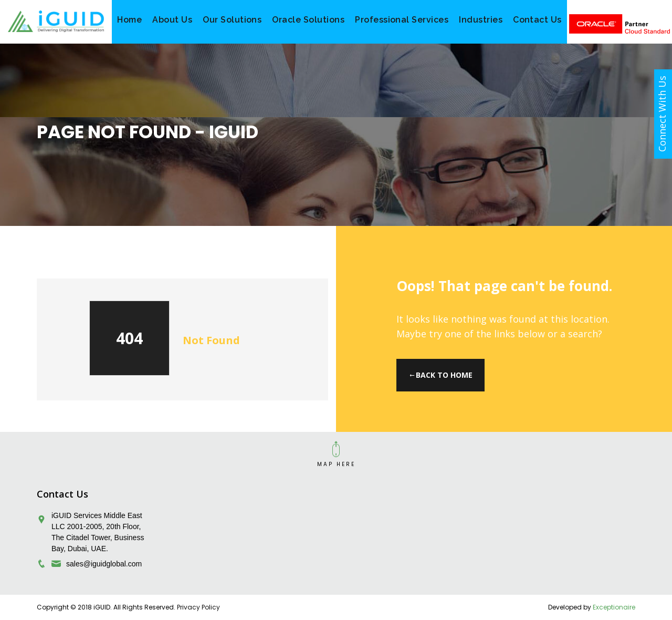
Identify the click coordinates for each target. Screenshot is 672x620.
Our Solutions (232, 20)
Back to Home (440, 375)
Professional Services (402, 20)
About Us (172, 20)
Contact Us (537, 20)
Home (129, 20)
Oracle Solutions (308, 20)
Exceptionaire (614, 607)
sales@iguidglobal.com (104, 564)
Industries (481, 20)
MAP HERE (336, 464)
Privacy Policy (198, 607)
